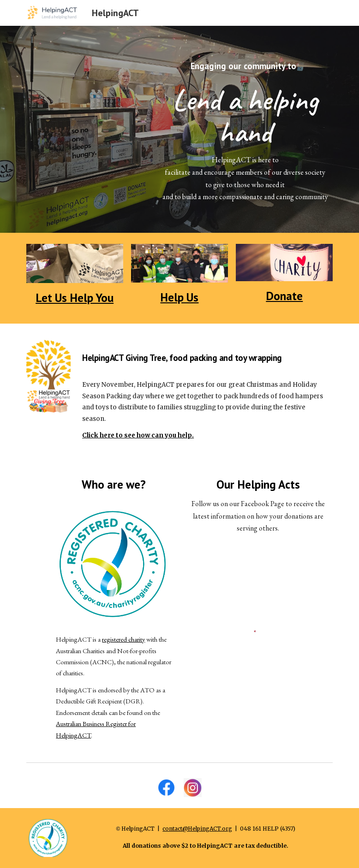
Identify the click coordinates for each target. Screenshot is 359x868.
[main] (245, 129)
